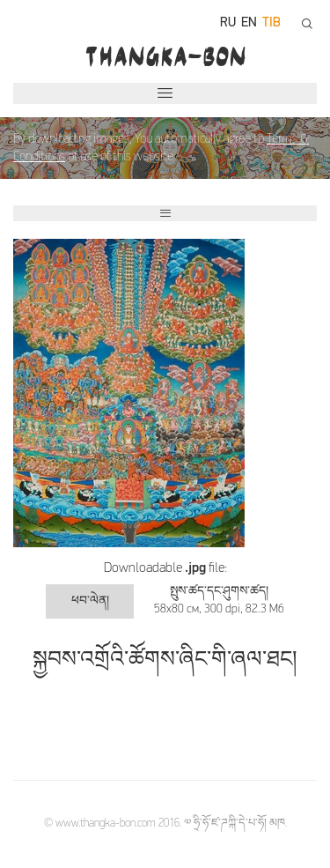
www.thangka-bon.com (106, 823)
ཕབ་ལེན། (90, 601)
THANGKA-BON (165, 56)
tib (271, 23)
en (249, 23)
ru (228, 23)
